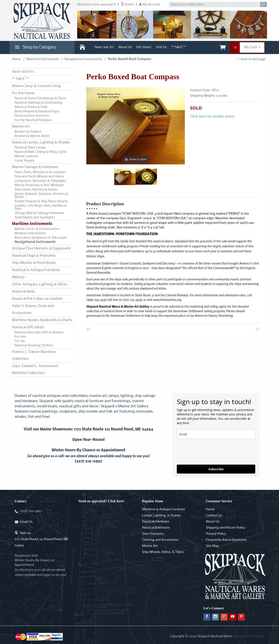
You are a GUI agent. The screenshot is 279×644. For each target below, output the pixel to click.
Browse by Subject (28, 132)
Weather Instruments (30, 233)
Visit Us (161, 47)
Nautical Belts (24, 292)
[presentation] (210, 452)
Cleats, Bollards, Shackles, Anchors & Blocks (41, 196)
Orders (128, 5)
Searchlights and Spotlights (35, 217)
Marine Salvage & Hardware (35, 167)
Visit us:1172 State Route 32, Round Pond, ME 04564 (41, 539)
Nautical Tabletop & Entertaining (38, 103)
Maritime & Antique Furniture (164, 509)
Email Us (26, 522)
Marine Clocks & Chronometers (37, 229)
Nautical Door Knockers (32, 116)
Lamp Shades (24, 161)
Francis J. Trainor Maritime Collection (34, 355)
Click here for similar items (212, 117)
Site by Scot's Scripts (249, 636)
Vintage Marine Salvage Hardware (39, 213)
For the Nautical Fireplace (33, 120)
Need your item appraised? (97, 5)
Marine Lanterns (27, 156)
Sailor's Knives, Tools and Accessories (33, 309)
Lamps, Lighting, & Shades (162, 516)
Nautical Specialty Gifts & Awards (39, 332)
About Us (125, 47)
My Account (150, 5)
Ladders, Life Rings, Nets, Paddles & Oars (41, 207)
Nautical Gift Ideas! (28, 327)
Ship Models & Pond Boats (34, 263)
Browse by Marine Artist (32, 136)
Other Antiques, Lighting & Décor (40, 284)
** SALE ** (178, 47)
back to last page (251, 59)
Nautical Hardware (156, 522)
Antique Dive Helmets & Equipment (41, 249)
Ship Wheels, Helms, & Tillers (163, 552)
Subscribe (216, 469)
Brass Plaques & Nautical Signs (37, 111)
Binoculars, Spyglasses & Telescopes (41, 238)
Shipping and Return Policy (226, 528)
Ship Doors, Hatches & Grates (36, 190)
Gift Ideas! (144, 47)
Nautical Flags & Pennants (34, 256)
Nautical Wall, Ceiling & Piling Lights (41, 152)
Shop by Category (35, 48)
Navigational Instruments (83, 59)
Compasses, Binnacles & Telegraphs (40, 181)
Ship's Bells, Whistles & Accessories (40, 172)
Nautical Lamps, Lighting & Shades (41, 142)
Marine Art (21, 127)
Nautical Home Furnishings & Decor (41, 98)
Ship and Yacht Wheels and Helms (39, 177)
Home (16, 59)
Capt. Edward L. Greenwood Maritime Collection (35, 370)
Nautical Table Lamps (30, 148)
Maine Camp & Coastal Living (36, 86)
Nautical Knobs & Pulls (31, 107)
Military (18, 277)
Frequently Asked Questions (226, 540)
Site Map (212, 546)
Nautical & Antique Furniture (36, 270)
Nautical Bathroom (156, 528)
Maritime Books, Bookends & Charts (42, 320)
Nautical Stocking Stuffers (34, 346)
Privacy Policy (216, 534)
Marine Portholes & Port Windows (39, 185)
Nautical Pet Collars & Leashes (37, 299)
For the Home (23, 93)
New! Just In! (104, 47)
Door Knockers (153, 534)
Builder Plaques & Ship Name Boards (41, 201)
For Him (20, 337)
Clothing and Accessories (160, 540)
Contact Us (214, 516)
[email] (216, 434)
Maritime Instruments (43, 59)
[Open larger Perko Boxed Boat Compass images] (136, 126)
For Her (20, 341)
